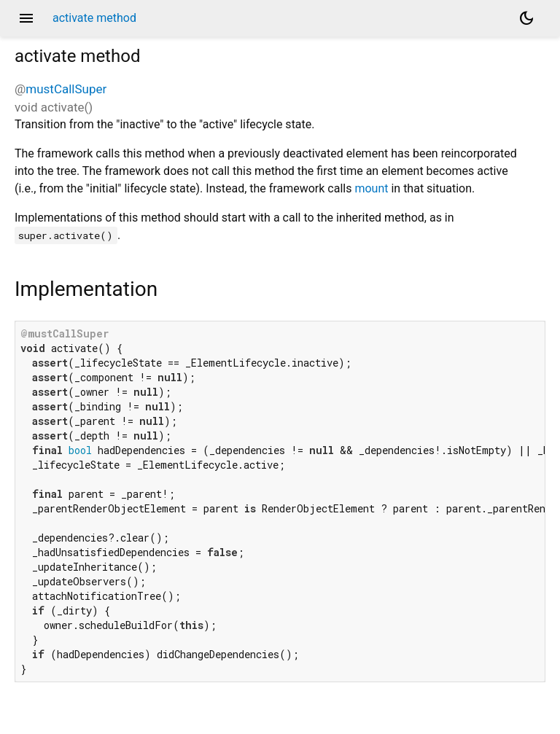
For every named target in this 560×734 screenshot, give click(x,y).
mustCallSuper (66, 89)
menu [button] (26, 18)
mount (371, 188)
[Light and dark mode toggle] (526, 18)
